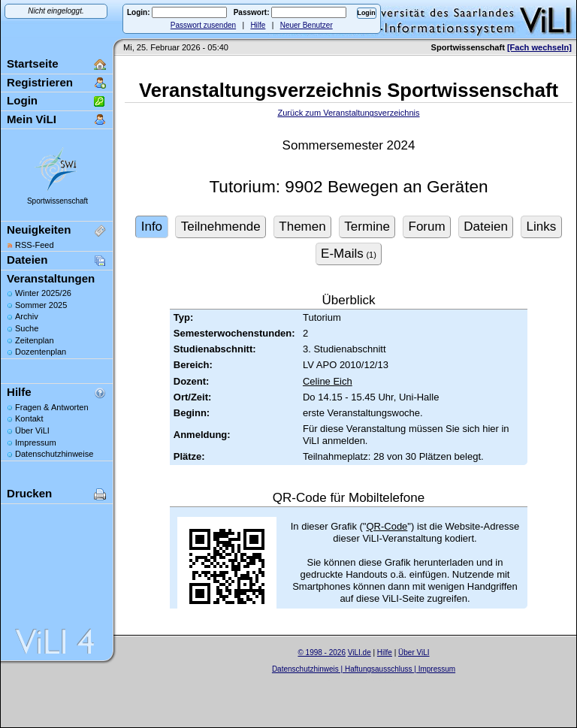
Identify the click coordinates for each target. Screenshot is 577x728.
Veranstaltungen (51, 278)
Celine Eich (328, 381)
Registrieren (40, 82)
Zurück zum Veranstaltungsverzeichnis (348, 113)
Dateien (27, 260)
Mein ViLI (32, 119)
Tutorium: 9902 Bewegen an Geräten (348, 187)
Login (22, 100)
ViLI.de (359, 652)
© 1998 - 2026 (322, 652)
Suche (27, 328)
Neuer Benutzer (307, 25)
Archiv (27, 316)
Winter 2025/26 (43, 293)
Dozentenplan (41, 352)
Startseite (33, 63)
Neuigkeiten (39, 230)
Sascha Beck (379, 679)
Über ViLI (32, 430)
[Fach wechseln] (539, 47)
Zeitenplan (35, 340)
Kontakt (29, 418)
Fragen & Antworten (52, 407)
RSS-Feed (35, 245)
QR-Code (387, 526)
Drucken (29, 493)
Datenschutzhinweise (54, 454)
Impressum (36, 443)
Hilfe (258, 25)
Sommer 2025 (41, 305)
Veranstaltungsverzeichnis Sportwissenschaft (349, 90)
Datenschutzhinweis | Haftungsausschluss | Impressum (364, 669)
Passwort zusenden (203, 25)
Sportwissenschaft (57, 201)
